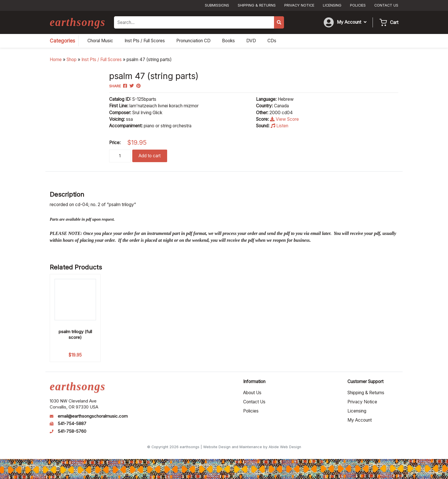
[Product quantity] (120, 156)
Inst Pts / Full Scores (102, 60)
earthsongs (78, 22)
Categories (62, 41)
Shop (72, 60)
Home (56, 60)
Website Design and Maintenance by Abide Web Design (252, 447)
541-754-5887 (72, 424)
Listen (279, 126)
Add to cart (150, 156)
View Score (284, 119)
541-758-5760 (72, 431)
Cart (394, 22)
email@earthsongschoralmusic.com (93, 416)
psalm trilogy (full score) (75, 334)
